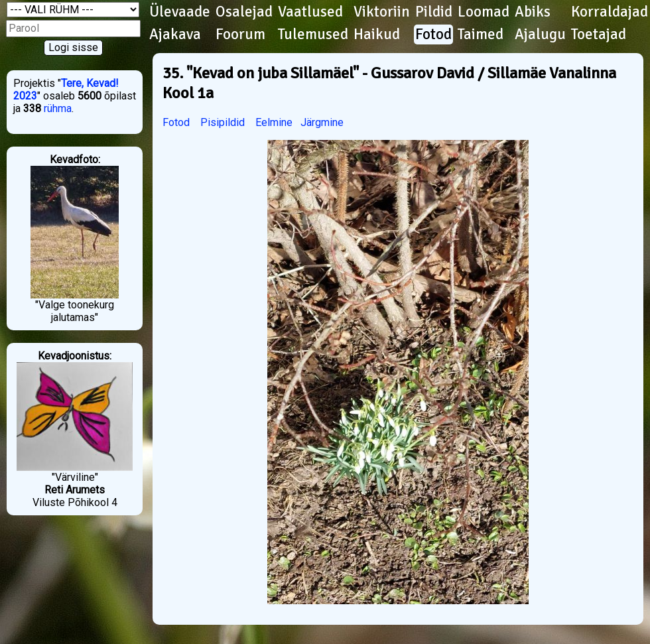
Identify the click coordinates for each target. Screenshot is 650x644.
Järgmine (322, 122)
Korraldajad (610, 12)
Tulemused (313, 34)
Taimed (481, 34)
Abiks (533, 12)
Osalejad (244, 12)
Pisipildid (223, 122)
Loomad (484, 12)
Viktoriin (382, 12)
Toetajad (599, 34)
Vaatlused (310, 12)
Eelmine (274, 122)
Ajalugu (540, 34)
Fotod (433, 34)
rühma (58, 108)
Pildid (434, 12)
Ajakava (175, 34)
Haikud (377, 34)
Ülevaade (180, 12)
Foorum (240, 34)
